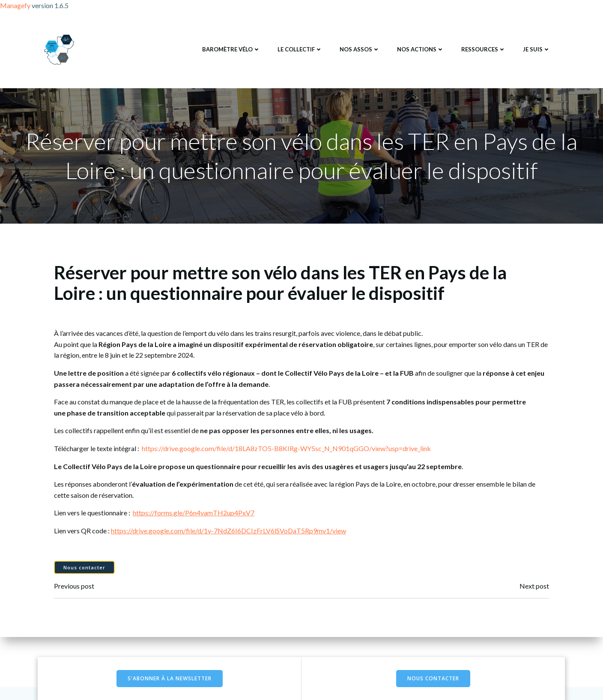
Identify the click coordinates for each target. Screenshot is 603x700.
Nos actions (421, 49)
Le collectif (300, 49)
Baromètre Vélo (231, 49)
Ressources (484, 49)
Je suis (537, 49)
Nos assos (360, 49)
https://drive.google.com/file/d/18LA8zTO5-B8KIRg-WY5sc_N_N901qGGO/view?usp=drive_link (286, 448)
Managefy (16, 5)
